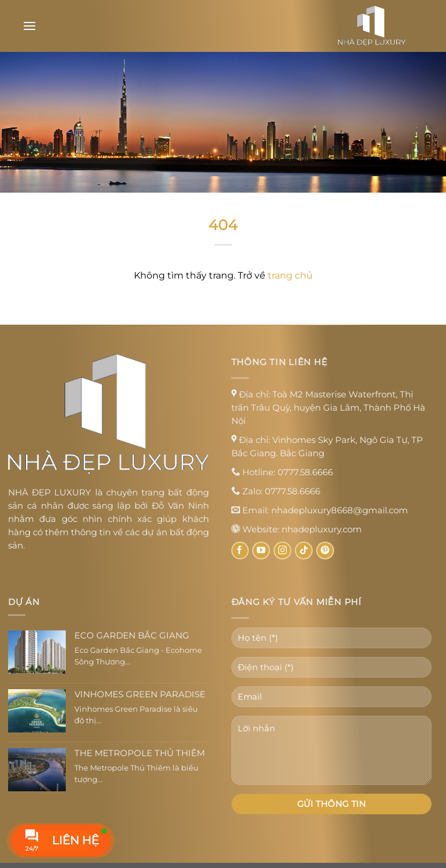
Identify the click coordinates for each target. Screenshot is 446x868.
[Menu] (29, 26)
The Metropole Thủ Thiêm (140, 753)
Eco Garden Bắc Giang (132, 636)
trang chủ (290, 275)
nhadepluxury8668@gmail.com (340, 510)
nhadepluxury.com (322, 529)
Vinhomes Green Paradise (140, 694)
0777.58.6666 (305, 472)
